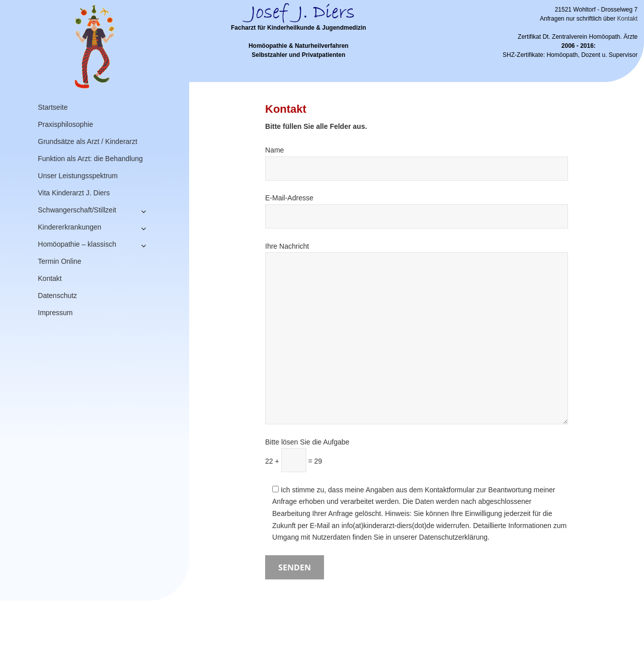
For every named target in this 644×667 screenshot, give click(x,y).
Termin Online (59, 261)
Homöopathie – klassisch (77, 244)
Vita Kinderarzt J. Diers (74, 193)
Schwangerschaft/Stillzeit (77, 210)
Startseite (53, 107)
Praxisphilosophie (65, 124)
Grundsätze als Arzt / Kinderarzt (88, 141)
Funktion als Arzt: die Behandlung (90, 159)
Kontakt (50, 278)
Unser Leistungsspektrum (78, 176)
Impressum (55, 313)
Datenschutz (57, 295)
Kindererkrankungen (69, 227)
